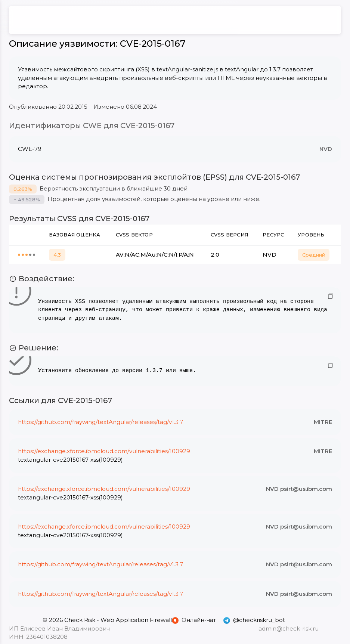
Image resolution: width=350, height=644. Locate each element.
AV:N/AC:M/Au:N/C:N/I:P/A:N (155, 255)
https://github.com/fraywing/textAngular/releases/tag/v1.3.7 (100, 422)
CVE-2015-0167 (153, 44)
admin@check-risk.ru (289, 628)
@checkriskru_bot (254, 620)
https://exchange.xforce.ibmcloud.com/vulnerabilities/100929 (104, 451)
